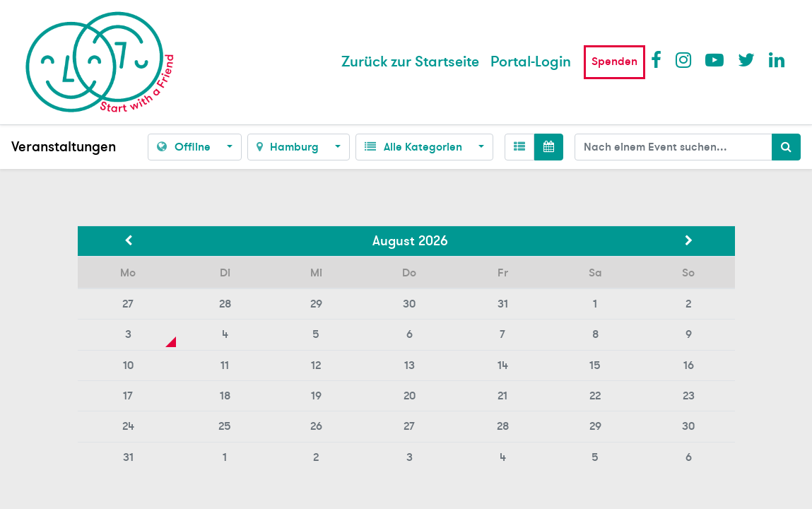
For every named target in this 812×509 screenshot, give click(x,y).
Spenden (614, 62)
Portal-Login (531, 62)
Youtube (714, 59)
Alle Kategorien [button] (414, 147)
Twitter (746, 59)
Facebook (659, 59)
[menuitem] (410, 62)
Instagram (684, 59)
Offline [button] (185, 147)
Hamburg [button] (289, 147)
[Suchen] (786, 147)
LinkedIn (777, 59)
